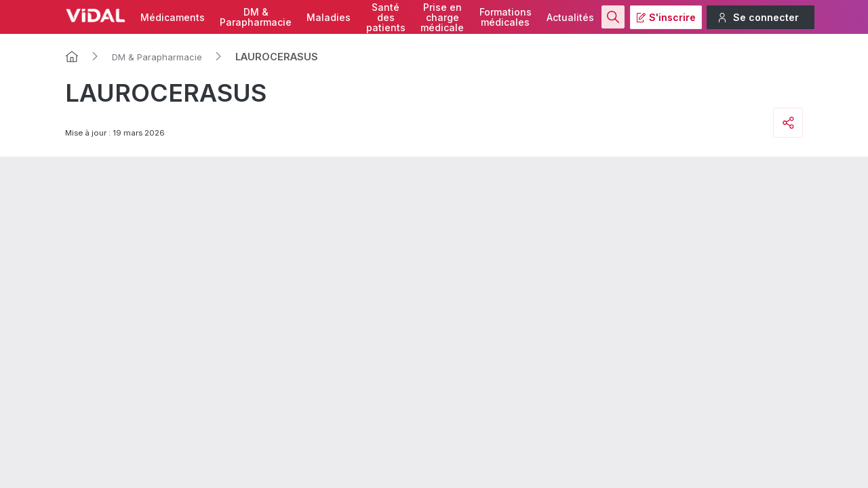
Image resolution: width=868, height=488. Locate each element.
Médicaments (173, 17)
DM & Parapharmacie (157, 57)
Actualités (570, 17)
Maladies (329, 17)
